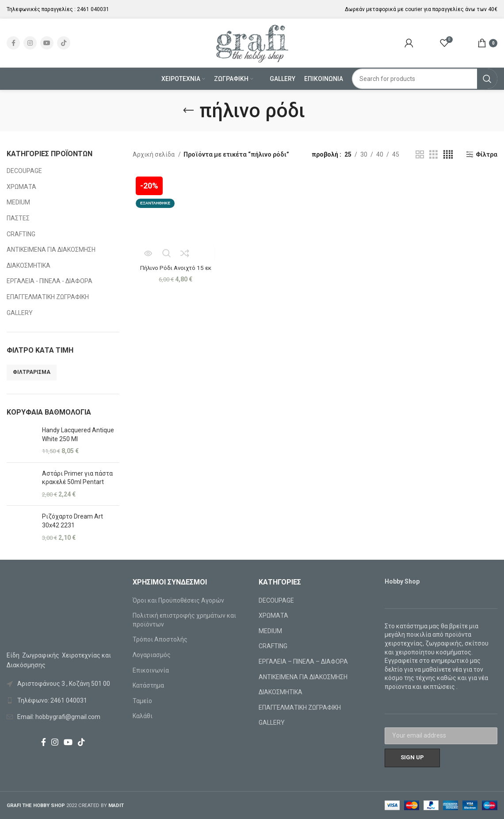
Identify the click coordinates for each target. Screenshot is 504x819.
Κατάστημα (148, 685)
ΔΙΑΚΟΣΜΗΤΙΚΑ (29, 265)
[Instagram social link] (30, 43)
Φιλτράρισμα (32, 372)
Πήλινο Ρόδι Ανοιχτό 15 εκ (175, 266)
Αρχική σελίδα (154, 154)
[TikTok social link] (64, 43)
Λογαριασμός (152, 655)
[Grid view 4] (448, 155)
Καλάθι (143, 716)
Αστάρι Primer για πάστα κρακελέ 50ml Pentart (77, 478)
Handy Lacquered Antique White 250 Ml (78, 434)
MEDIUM (18, 202)
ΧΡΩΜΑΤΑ (21, 187)
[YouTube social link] (47, 43)
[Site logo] (252, 42)
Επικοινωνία (151, 670)
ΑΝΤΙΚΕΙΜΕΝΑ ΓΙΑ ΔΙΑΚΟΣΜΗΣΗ (51, 250)
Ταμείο (142, 701)
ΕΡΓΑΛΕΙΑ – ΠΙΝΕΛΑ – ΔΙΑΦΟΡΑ (303, 661)
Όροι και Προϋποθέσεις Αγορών (178, 600)
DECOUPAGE (24, 171)
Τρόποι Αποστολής (160, 639)
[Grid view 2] (420, 155)
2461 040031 (93, 9)
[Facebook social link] (13, 43)
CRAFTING (21, 234)
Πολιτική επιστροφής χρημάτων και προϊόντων (184, 620)
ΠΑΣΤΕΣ (18, 218)
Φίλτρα (487, 154)
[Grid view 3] (433, 155)
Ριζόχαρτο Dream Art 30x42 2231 (73, 521)
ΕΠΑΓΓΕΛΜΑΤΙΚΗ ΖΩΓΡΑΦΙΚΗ (48, 297)
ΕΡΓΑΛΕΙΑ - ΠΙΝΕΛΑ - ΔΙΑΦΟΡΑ (50, 281)
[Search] (425, 79)
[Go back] (188, 111)
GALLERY (20, 313)
